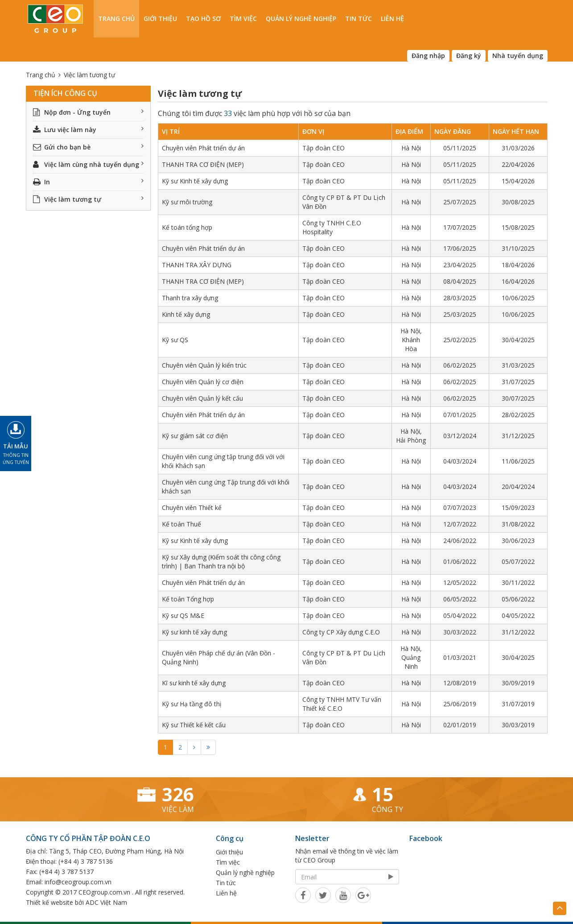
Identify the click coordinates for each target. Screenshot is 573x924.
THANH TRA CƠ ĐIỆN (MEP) (203, 164)
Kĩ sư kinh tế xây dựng (194, 683)
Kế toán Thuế (181, 524)
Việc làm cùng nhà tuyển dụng (89, 164)
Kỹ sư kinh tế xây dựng (194, 632)
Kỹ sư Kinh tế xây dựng (195, 181)
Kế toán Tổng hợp (188, 599)
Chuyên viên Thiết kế (192, 508)
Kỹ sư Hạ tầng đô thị (192, 704)
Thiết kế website (49, 902)
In (89, 182)
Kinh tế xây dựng (186, 314)
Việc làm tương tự (89, 199)
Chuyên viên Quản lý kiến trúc (204, 365)
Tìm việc (243, 19)
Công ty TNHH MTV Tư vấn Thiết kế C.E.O (342, 704)
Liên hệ (392, 19)
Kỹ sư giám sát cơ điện (195, 436)
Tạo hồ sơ (203, 19)
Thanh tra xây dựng (190, 298)
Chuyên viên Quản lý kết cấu (202, 398)
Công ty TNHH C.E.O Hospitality (332, 227)
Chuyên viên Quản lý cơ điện (203, 382)
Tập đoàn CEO (324, 148)
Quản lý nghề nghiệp (301, 19)
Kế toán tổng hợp (187, 227)
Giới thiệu (160, 19)
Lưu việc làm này (89, 130)
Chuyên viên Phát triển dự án (203, 148)
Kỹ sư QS (175, 340)
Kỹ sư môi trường (187, 202)
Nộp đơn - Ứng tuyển (89, 112)
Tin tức (359, 19)
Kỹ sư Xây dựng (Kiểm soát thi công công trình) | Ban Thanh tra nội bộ (221, 561)
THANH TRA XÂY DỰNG (197, 265)
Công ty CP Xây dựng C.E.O (341, 632)
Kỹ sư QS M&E (183, 615)
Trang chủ (116, 19)
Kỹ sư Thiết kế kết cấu (194, 725)
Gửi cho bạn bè (89, 147)
